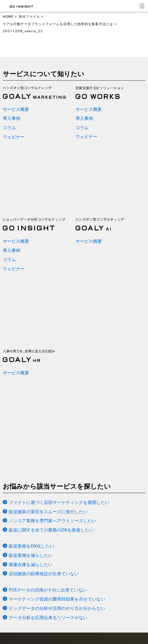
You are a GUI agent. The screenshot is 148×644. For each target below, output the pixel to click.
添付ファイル (29, 17)
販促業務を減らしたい (31, 555)
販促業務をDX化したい (31, 546)
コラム (9, 127)
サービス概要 (16, 109)
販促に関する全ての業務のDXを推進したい (51, 530)
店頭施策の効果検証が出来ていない (44, 574)
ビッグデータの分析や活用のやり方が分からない (57, 608)
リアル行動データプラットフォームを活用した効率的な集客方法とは (58, 24)
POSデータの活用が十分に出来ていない (48, 590)
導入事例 (11, 118)
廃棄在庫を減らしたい (31, 565)
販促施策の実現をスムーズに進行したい (48, 512)
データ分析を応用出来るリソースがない (48, 618)
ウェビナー (14, 137)
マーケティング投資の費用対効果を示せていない (57, 599)
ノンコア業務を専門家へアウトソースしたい (53, 521)
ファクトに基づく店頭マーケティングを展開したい (59, 502)
